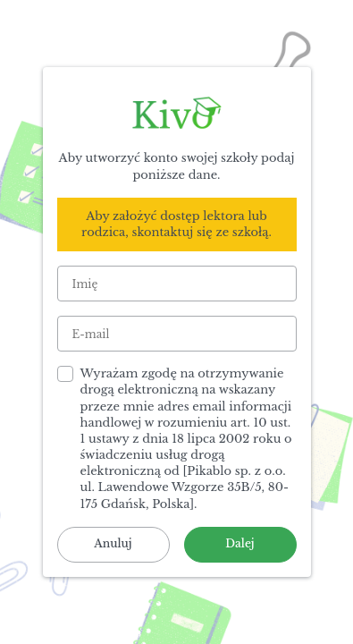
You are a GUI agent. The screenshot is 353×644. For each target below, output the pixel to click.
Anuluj (113, 543)
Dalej (240, 543)
